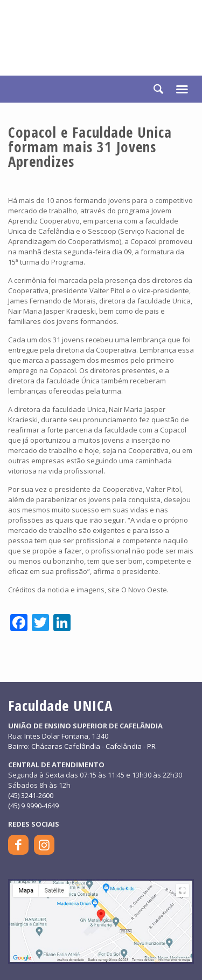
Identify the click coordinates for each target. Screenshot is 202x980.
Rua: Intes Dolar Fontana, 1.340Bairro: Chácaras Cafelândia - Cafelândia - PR (82, 741)
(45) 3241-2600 (31, 795)
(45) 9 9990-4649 (33, 806)
